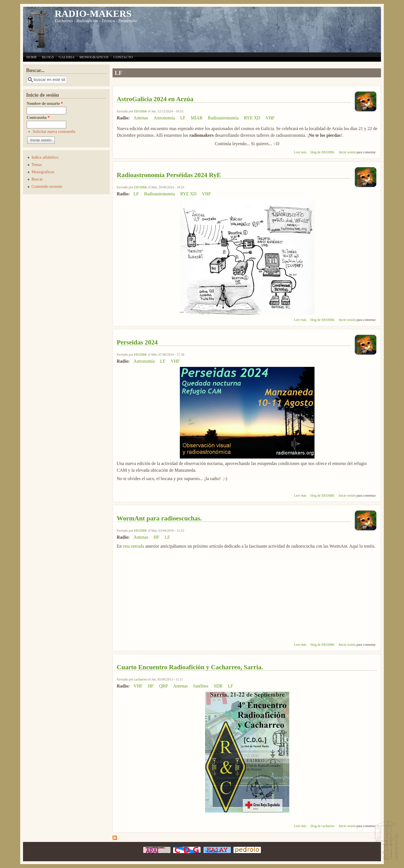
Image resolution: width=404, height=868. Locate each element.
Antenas (141, 118)
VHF (270, 118)
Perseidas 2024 (137, 342)
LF (183, 118)
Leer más (300, 152)
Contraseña (38, 117)
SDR (218, 686)
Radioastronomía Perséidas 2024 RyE (169, 175)
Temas (37, 165)
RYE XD (252, 118)
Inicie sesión (347, 152)
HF (156, 537)
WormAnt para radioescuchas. (159, 518)
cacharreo (141, 679)
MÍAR (197, 118)
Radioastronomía (223, 118)
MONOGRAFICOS (94, 57)
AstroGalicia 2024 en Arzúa (155, 99)
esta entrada (134, 546)
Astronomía (164, 118)
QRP (163, 686)
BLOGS (48, 57)
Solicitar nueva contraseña (54, 131)
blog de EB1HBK (322, 152)
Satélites (201, 686)
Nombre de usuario (45, 103)
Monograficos (43, 172)
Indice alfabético (45, 157)
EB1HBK (141, 111)
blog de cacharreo (322, 826)
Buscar (37, 179)
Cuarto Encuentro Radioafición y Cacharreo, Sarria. (190, 667)
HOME (32, 57)
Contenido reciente (47, 186)
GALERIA (67, 57)
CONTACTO (123, 57)
